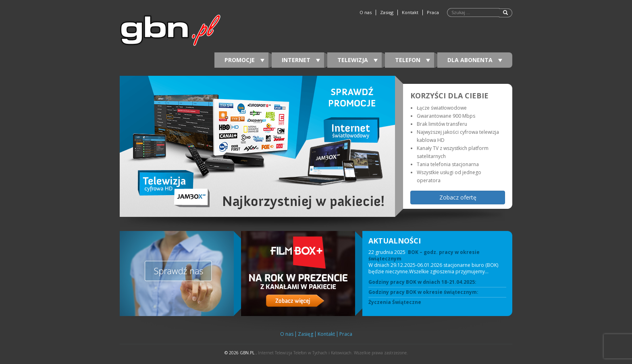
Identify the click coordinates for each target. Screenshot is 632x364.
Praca (433, 12)
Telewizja (358, 60)
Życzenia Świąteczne (395, 302)
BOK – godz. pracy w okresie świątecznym (424, 255)
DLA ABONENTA (475, 60)
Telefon (413, 60)
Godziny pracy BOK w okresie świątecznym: (423, 292)
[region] (316, 146)
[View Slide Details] (257, 146)
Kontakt (410, 12)
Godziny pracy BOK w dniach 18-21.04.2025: (422, 282)
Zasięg (387, 12)
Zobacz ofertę (458, 197)
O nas (366, 12)
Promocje (244, 60)
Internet (301, 60)
